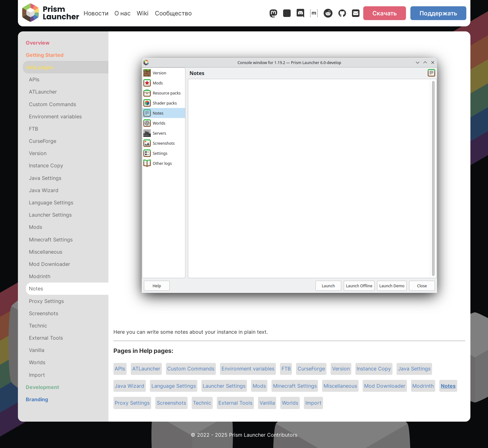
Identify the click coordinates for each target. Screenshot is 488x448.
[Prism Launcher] (51, 13)
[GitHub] (342, 14)
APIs (120, 369)
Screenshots (171, 403)
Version (341, 369)
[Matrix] (314, 14)
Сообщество (173, 13)
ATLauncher (146, 369)
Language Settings (174, 386)
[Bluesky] (287, 14)
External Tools (235, 403)
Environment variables (248, 369)
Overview (38, 43)
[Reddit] (328, 14)
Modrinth (423, 386)
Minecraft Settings (295, 386)
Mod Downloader (385, 386)
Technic (202, 403)
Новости (96, 13)
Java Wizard (129, 386)
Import (313, 403)
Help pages (40, 67)
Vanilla (267, 403)
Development (42, 387)
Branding (37, 399)
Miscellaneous (340, 386)
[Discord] (300, 14)
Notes (448, 386)
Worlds (290, 403)
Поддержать (438, 13)
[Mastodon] (273, 14)
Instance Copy (374, 369)
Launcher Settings (224, 386)
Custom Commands (191, 369)
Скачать (385, 13)
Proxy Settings (132, 403)
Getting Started (45, 55)
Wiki (143, 13)
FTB (286, 369)
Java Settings (414, 369)
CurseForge (311, 369)
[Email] (356, 14)
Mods (259, 386)
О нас (123, 13)
